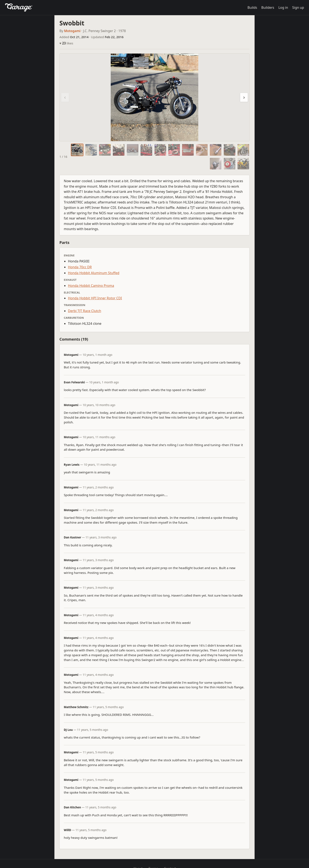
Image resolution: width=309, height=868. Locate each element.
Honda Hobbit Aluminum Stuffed (94, 273)
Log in (283, 8)
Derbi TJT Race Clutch (85, 311)
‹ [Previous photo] (65, 97)
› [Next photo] (244, 97)
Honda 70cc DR (80, 267)
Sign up (298, 8)
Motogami (72, 31)
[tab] (77, 150)
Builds (252, 8)
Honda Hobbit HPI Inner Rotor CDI (95, 298)
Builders (268, 8)
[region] (154, 97)
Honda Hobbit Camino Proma (91, 286)
